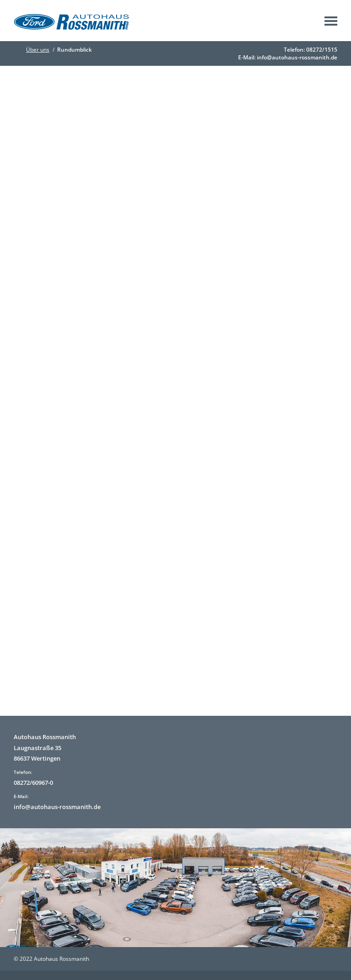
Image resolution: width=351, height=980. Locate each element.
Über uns (38, 50)
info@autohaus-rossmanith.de (297, 57)
